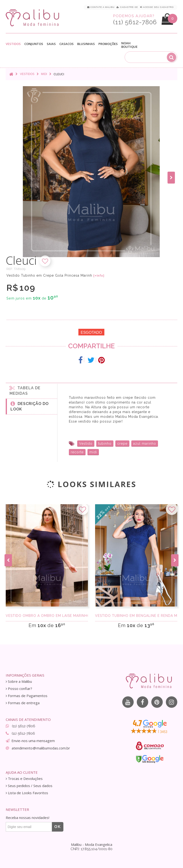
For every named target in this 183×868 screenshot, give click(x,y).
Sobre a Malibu (19, 681)
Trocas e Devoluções (24, 779)
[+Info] (99, 276)
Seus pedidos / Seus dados (29, 786)
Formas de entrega (23, 703)
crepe (122, 444)
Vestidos (13, 44)
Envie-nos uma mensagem (33, 741)
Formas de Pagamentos (27, 696)
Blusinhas (86, 44)
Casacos (66, 44)
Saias (51, 44)
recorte (77, 452)
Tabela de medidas (25, 390)
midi (93, 452)
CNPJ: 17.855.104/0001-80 (91, 849)
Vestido (86, 444)
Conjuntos (34, 44)
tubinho (105, 444)
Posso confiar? (19, 689)
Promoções (108, 44)
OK (58, 827)
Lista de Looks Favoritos (27, 793)
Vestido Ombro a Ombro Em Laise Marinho (47, 616)
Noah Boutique (129, 45)
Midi (44, 74)
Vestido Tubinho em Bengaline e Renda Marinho (136, 616)
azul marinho (145, 444)
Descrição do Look (30, 406)
